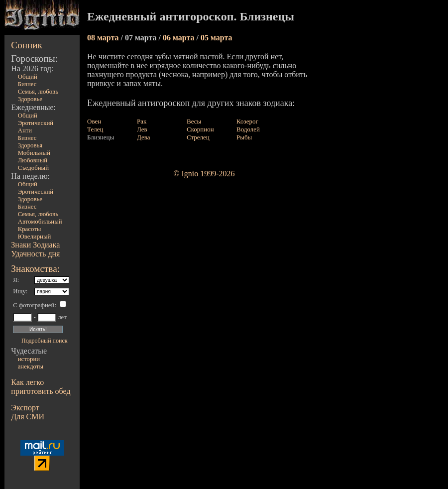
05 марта (217, 38)
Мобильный (34, 153)
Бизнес (27, 84)
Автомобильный (40, 222)
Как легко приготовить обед (41, 387)
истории (29, 359)
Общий (28, 77)
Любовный (33, 160)
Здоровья (30, 145)
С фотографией (34, 305)
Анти (25, 130)
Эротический (36, 123)
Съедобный (33, 168)
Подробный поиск (44, 341)
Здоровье (30, 99)
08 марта (104, 38)
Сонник (27, 45)
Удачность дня (35, 254)
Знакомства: (35, 269)
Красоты (30, 229)
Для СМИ (28, 417)
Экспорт (25, 408)
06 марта (180, 38)
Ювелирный (35, 237)
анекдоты (31, 367)
